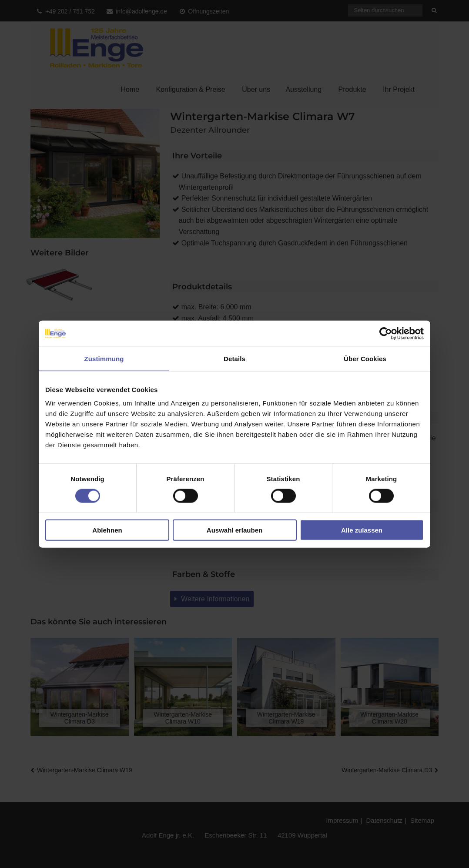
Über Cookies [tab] (365, 358)
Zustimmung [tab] (104, 358)
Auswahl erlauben (234, 530)
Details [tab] (234, 358)
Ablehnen (107, 530)
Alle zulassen (362, 530)
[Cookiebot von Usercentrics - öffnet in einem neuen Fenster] (386, 333)
